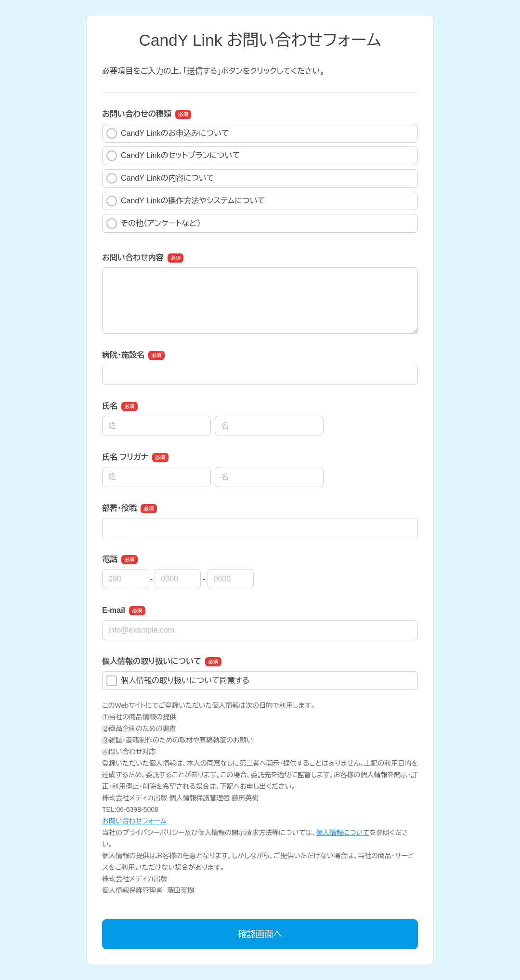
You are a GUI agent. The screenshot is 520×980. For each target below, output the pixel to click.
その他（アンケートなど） (154, 224)
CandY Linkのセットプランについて (173, 156)
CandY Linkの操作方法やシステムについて (186, 201)
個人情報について (343, 833)
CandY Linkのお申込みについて (168, 133)
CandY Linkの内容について (160, 178)
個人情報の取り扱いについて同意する (178, 681)
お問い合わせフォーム (134, 821)
